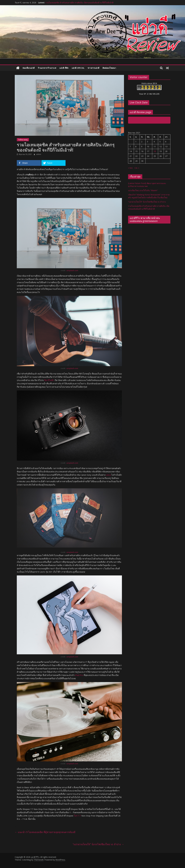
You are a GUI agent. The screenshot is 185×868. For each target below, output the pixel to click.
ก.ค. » (137, 168)
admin (39, 154)
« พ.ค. (130, 168)
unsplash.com (72, 270)
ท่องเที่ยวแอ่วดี (29, 68)
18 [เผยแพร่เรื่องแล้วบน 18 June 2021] (155, 151)
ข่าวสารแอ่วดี (93, 68)
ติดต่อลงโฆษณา (109, 68)
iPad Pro (79, 675)
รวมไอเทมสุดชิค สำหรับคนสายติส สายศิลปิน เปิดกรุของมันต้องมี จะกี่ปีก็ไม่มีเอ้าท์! (79, 3)
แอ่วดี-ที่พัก (64, 68)
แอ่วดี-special (78, 68)
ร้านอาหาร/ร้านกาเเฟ (47, 68)
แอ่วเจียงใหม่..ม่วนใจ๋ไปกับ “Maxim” (143, 190)
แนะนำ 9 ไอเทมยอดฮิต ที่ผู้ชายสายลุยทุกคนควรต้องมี (45, 832)
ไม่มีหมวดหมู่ (23, 140)
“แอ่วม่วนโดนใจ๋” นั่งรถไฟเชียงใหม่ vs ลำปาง (98, 844)
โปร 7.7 (77, 816)
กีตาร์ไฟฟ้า (49, 380)
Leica (108, 475)
